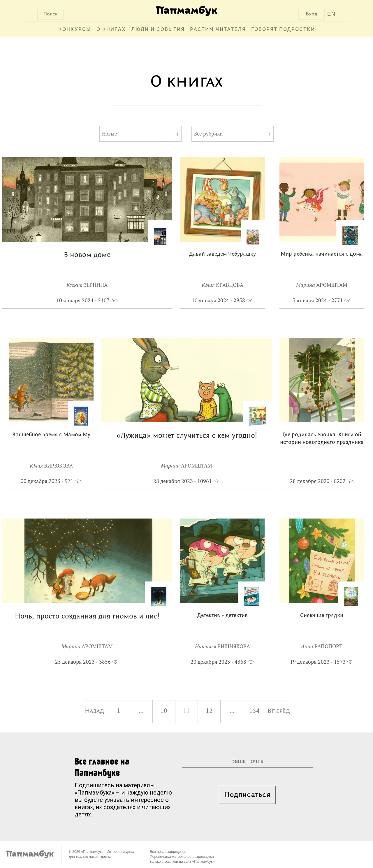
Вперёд (279, 711)
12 (209, 711)
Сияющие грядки (322, 616)
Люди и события (158, 30)
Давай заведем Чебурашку (222, 254)
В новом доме (87, 255)
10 (164, 711)
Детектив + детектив (222, 616)
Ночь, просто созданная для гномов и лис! (87, 617)
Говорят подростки (283, 30)
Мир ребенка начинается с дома (322, 254)
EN (331, 14)
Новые (110, 134)
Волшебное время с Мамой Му (51, 435)
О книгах (111, 30)
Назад (94, 711)
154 (254, 711)
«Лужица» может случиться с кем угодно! (187, 436)
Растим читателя (218, 30)
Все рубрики (208, 134)
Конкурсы (75, 30)
